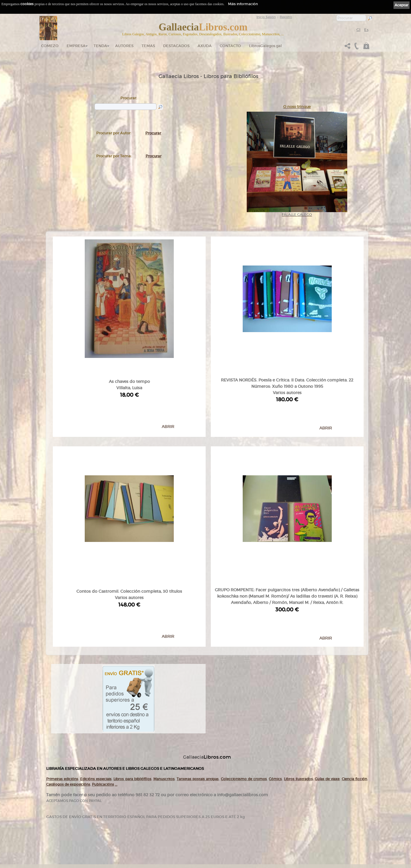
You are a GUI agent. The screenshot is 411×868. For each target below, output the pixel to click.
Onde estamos (104, 819)
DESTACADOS (176, 46)
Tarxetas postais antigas (198, 692)
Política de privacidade (223, 805)
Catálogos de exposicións (68, 697)
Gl (358, 30)
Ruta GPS (104, 824)
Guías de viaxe (327, 692)
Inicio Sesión (266, 17)
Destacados (159, 820)
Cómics (275, 692)
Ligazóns (215, 797)
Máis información (243, 4)
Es (366, 30)
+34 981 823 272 (62, 839)
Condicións (159, 837)
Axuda (205, 46)
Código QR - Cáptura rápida (114, 833)
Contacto (230, 46)
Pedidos (157, 831)
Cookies (215, 809)
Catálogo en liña (162, 804)
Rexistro (286, 17)
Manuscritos (164, 692)
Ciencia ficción (354, 692)
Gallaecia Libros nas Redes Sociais (115, 815)
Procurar (153, 133)
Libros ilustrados (298, 692)
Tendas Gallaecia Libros (109, 809)
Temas (148, 46)
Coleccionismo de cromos (244, 692)
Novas (99, 839)
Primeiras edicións (62, 692)
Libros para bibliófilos (132, 692)
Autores (124, 46)
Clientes (157, 826)
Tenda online (160, 798)
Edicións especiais (96, 692)
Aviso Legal (217, 801)
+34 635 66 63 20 (65, 844)
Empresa (76, 46)
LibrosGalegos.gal (265, 46)
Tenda (100, 46)
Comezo (50, 46)
